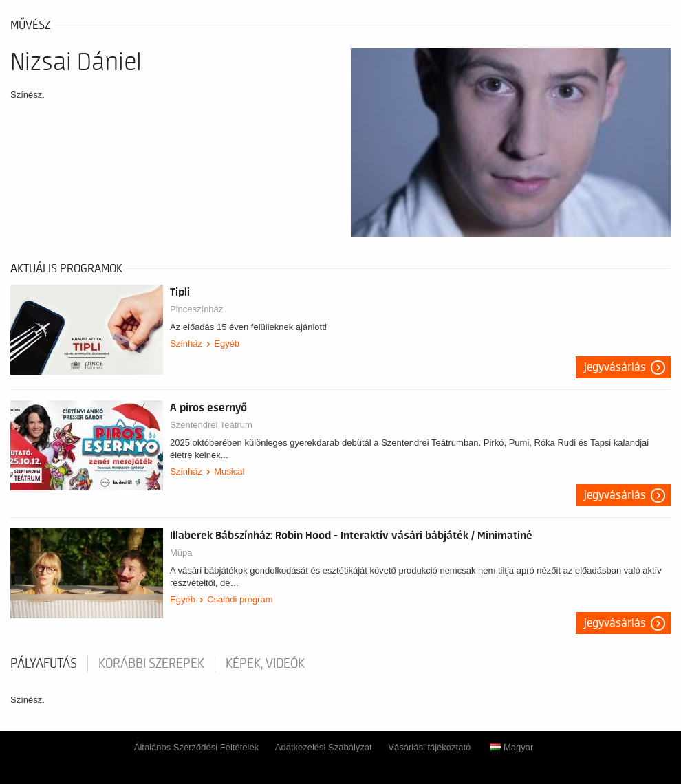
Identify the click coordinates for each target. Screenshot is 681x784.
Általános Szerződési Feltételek (196, 747)
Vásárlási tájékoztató (429, 747)
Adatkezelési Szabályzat (324, 747)
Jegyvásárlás (615, 367)
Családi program (240, 599)
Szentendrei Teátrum (211, 425)
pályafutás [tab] (44, 664)
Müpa (181, 553)
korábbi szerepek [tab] (151, 664)
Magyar (511, 747)
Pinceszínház (196, 309)
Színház (186, 344)
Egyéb (227, 344)
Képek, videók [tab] (265, 664)
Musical (229, 471)
